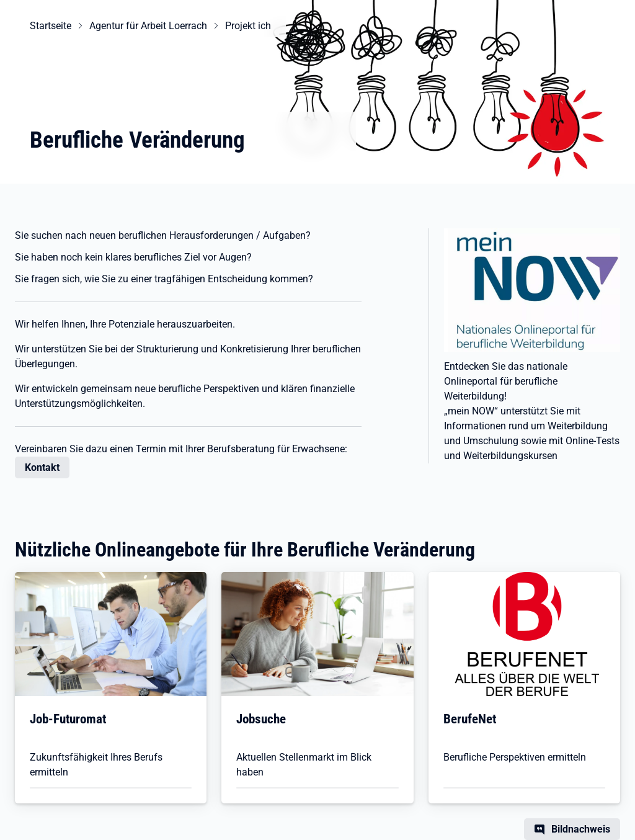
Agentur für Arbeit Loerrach (148, 26)
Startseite (51, 26)
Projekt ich (248, 26)
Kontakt (42, 467)
